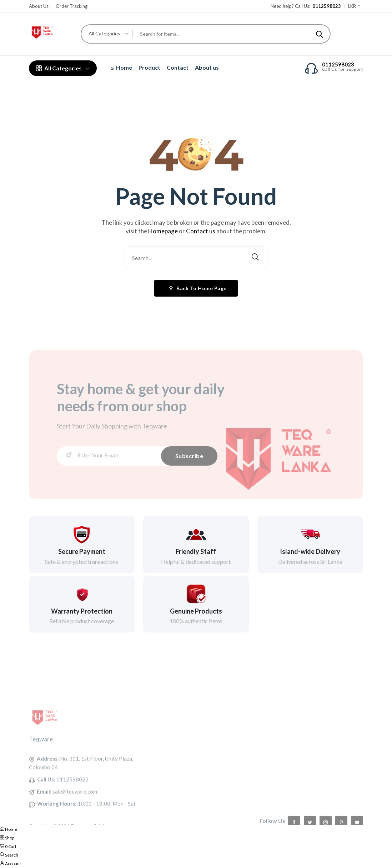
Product (149, 67)
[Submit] (320, 34)
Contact (178, 67)
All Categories (63, 68)
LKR (355, 6)
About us (207, 67)
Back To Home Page (198, 288)
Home (121, 67)
